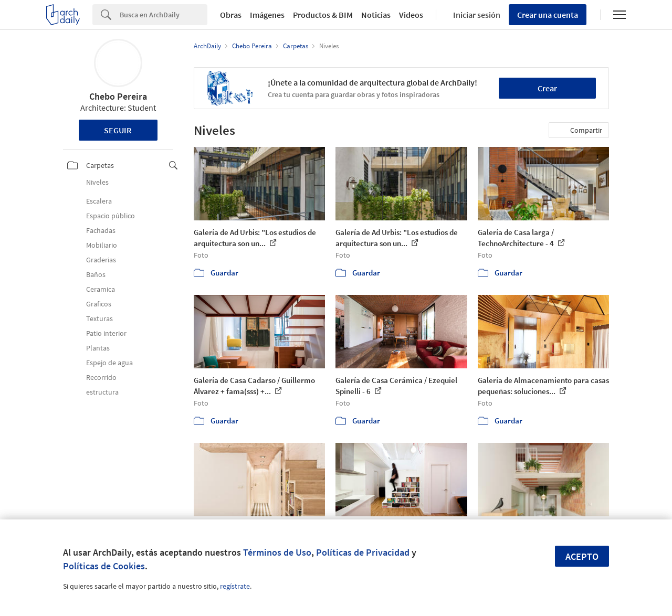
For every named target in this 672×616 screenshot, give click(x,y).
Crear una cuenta (548, 15)
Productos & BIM (323, 15)
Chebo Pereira (118, 96)
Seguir (118, 130)
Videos (411, 15)
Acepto (582, 556)
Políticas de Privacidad (363, 552)
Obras (231, 15)
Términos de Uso (277, 552)
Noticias (376, 15)
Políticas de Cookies (104, 566)
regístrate (235, 586)
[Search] (164, 15)
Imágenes (267, 15)
